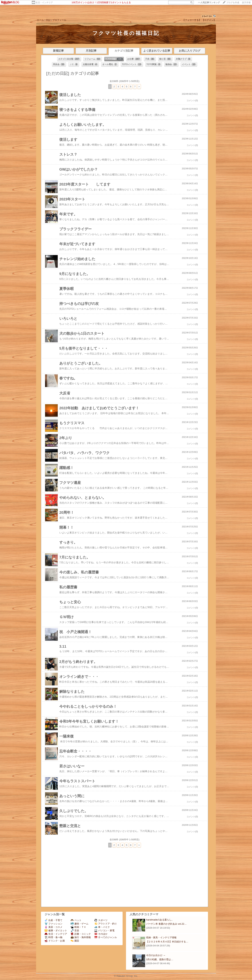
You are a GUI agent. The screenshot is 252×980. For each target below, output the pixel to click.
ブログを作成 (233, 3)
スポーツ (101, 920)
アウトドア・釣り (106, 924)
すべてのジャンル (106, 937)
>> (209, 3)
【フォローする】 (192, 20)
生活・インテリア (44, 3)
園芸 (75, 941)
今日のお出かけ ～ (156, 955)
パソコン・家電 (104, 930)
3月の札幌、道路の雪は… (160, 959)
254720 (207, 16)
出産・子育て (53, 920)
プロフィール (59, 20)
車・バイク (102, 927)
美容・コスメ (53, 927)
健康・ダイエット (56, 930)
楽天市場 (246, 3)
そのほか (101, 934)
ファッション (53, 924)
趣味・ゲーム (80, 924)
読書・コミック (81, 934)
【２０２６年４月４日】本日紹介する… (167, 942)
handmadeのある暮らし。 (160, 920)
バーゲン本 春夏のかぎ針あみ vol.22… (166, 924)
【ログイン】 (209, 20)
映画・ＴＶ (78, 927)
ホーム (40, 20)
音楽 (75, 930)
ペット (76, 920)
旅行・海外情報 (81, 937)
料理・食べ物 (53, 937)
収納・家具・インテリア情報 (161, 937)
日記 (48, 20)
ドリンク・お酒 (55, 941)
